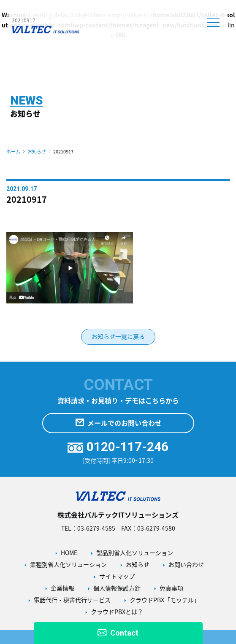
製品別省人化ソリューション (135, 553)
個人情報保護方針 (117, 588)
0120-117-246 (118, 447)
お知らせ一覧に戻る (118, 336)
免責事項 (171, 588)
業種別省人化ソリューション (68, 564)
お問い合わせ (186, 564)
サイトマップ (117, 576)
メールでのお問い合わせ (118, 423)
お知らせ (37, 152)
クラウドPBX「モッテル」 (165, 600)
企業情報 (62, 588)
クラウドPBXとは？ (117, 612)
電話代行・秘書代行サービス (72, 600)
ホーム (13, 152)
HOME (69, 553)
